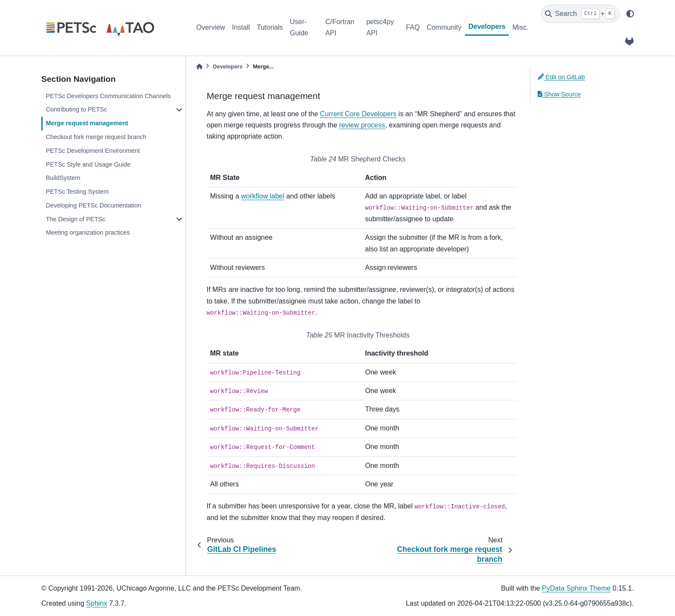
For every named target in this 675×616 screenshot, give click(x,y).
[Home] (199, 67)
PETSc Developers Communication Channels (108, 96)
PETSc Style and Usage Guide (88, 164)
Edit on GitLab (561, 77)
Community (444, 27)
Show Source (559, 94)
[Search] (580, 14)
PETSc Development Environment (93, 151)
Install (241, 27)
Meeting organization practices (88, 232)
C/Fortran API (340, 27)
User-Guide (299, 27)
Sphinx (97, 603)
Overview (211, 27)
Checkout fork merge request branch (96, 137)
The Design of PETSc (75, 219)
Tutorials (270, 27)
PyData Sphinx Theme (576, 588)
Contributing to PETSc (76, 109)
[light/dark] (630, 14)
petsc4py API (380, 27)
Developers (487, 26)
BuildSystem (63, 178)
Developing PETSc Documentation (93, 205)
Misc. (520, 27)
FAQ (413, 27)
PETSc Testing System (77, 192)
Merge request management (87, 123)
